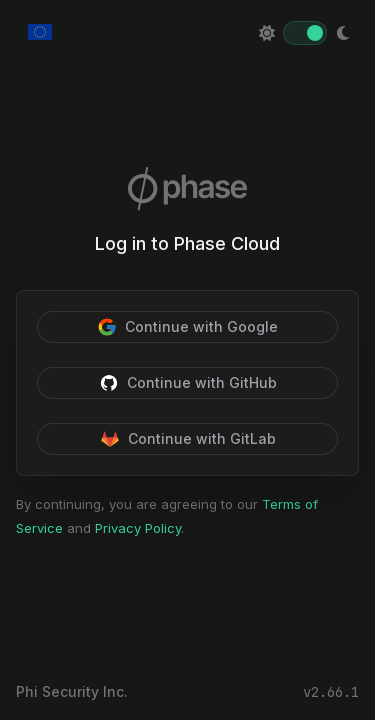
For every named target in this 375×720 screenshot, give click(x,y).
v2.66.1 (331, 692)
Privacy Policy (138, 528)
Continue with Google (187, 327)
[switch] (305, 33)
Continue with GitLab (188, 439)
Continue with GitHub (188, 383)
